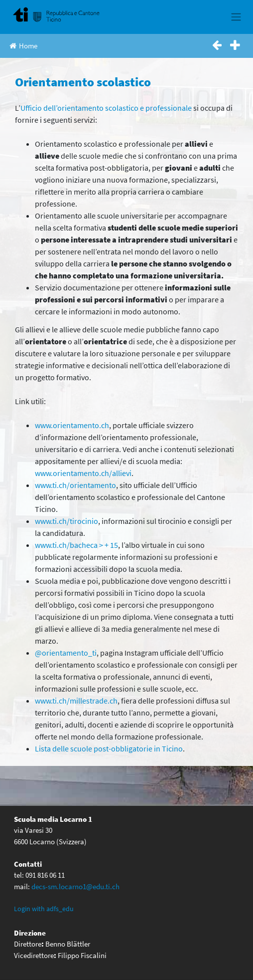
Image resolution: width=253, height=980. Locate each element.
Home (23, 46)
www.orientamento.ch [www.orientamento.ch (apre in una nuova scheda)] (72, 425)
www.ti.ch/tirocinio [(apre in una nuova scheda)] (66, 521)
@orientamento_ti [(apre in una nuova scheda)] (66, 653)
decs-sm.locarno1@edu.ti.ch (75, 886)
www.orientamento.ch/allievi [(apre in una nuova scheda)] (83, 473)
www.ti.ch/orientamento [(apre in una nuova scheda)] (75, 485)
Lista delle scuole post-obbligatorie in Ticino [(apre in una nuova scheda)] (109, 748)
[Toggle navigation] (236, 17)
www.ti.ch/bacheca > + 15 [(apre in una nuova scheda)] (76, 545)
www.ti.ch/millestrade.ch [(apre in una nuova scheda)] (76, 701)
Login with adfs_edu (44, 909)
